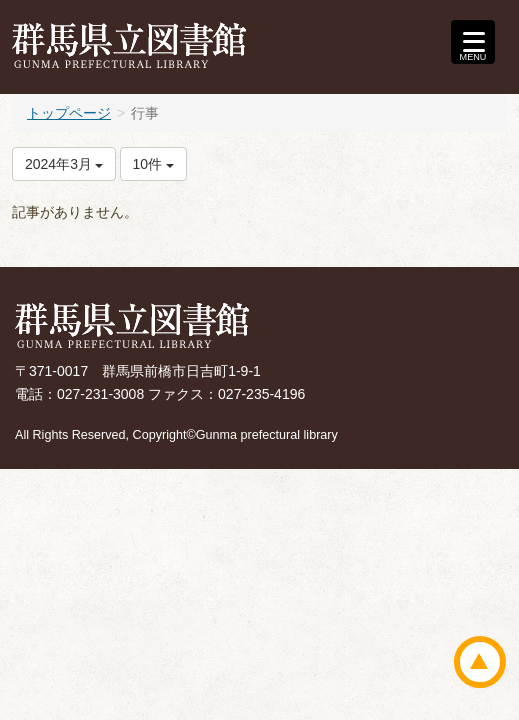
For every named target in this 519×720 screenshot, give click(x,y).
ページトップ (480, 662)
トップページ (69, 113)
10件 (153, 164)
